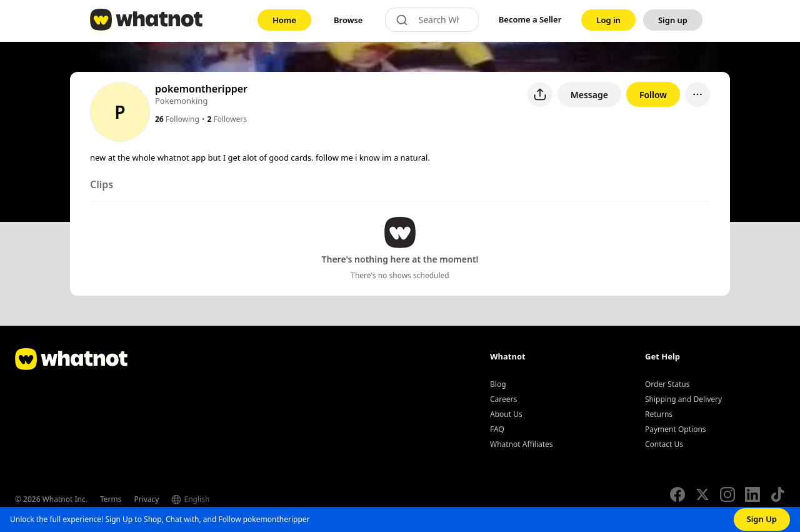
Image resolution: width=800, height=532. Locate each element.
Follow (653, 95)
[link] (284, 20)
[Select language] (215, 499)
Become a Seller (530, 19)
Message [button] (589, 95)
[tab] (102, 187)
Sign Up (762, 519)
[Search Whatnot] (443, 20)
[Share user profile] (540, 94)
